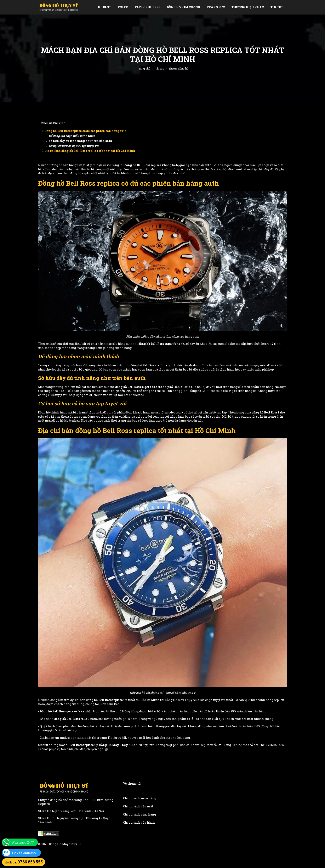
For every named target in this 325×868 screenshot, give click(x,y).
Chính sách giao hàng (139, 814)
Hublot (104, 7)
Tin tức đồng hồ (178, 68)
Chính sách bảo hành (139, 822)
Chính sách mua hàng (140, 798)
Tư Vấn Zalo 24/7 (24, 853)
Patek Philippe (147, 7)
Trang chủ (144, 68)
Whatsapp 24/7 (23, 842)
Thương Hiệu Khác (248, 7)
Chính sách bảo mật (138, 806)
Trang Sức (216, 7)
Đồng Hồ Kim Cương (183, 7)
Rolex (123, 7)
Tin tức (277, 7)
